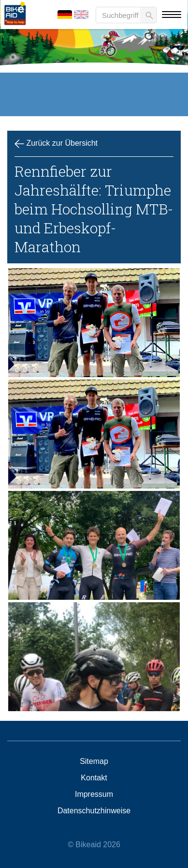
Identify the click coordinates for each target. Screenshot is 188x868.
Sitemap (94, 761)
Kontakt (94, 778)
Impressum (94, 794)
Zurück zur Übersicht (56, 144)
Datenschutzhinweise (94, 811)
